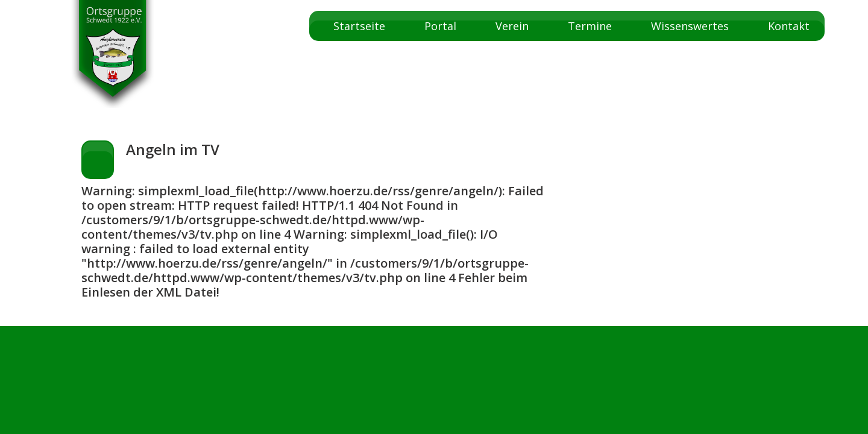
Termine (590, 26)
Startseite (359, 26)
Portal (440, 26)
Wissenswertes (690, 26)
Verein (512, 26)
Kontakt (789, 26)
